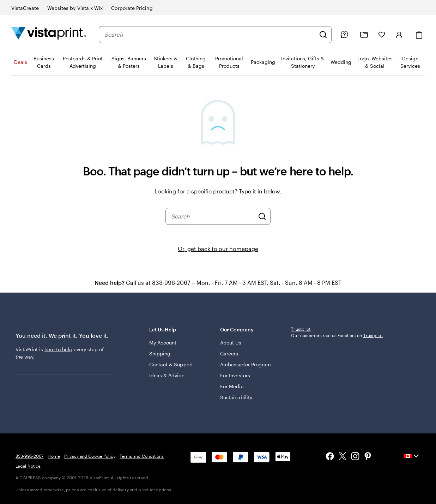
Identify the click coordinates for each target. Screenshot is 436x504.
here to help (58, 349)
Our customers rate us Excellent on (337, 335)
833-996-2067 (29, 456)
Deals (21, 62)
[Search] (323, 35)
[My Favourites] (382, 35)
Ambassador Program (246, 364)
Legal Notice (28, 466)
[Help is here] (344, 35)
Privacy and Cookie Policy (90, 456)
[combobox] (210, 35)
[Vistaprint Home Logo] (49, 34)
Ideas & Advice (167, 375)
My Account (163, 343)
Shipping (160, 353)
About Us (231, 343)
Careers (229, 353)
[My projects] (364, 35)
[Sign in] (399, 35)
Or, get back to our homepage (218, 249)
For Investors (235, 375)
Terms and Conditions (142, 456)
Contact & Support (171, 364)
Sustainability (236, 397)
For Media (232, 386)
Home (54, 456)
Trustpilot (301, 329)
